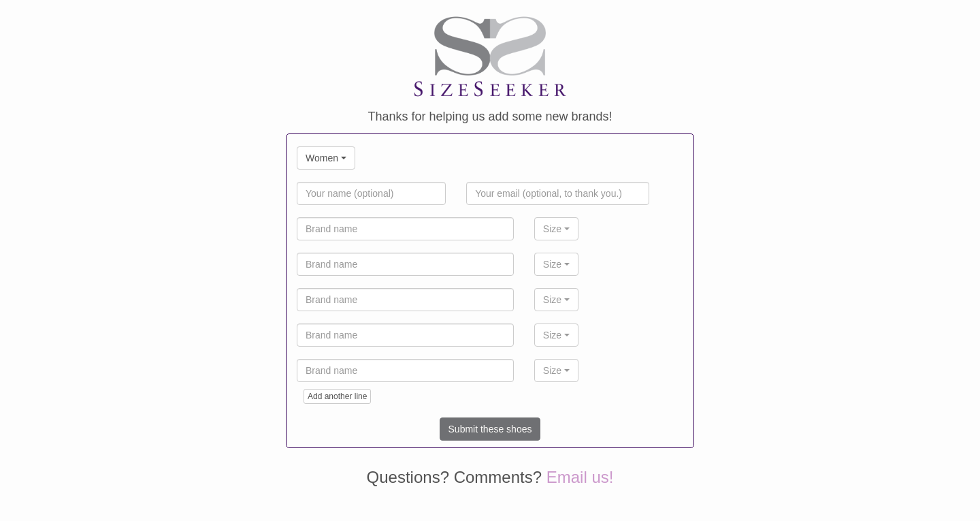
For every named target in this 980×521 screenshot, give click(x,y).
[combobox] (326, 158)
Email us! (580, 477)
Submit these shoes (490, 429)
